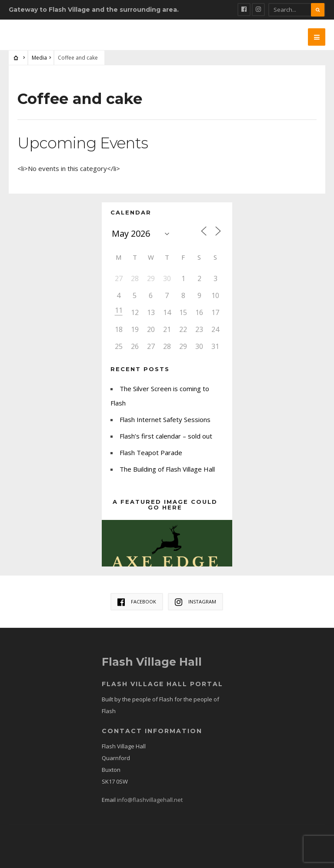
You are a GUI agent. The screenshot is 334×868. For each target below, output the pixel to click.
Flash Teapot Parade (151, 452)
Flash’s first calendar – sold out (166, 436)
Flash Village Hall (153, 662)
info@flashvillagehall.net (150, 800)
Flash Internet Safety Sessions (165, 419)
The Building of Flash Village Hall (167, 469)
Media (39, 58)
